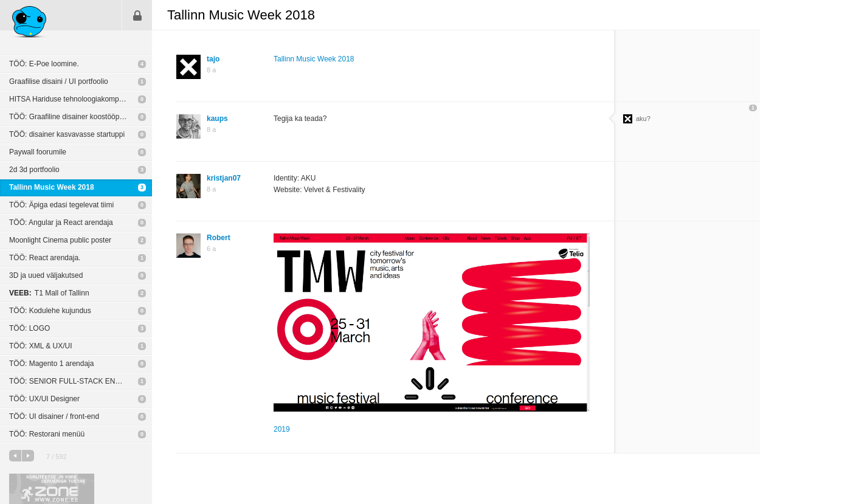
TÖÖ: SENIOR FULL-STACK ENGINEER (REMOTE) (81, 381)
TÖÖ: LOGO (29, 328)
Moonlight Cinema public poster (60, 240)
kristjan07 (224, 178)
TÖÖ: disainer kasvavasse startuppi (67, 134)
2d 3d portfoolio (34, 170)
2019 (282, 429)
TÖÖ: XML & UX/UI (41, 346)
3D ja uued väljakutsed (46, 275)
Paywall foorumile (38, 152)
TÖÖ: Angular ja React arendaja (61, 223)
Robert (219, 238)
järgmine (28, 456)
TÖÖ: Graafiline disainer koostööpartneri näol (81, 117)
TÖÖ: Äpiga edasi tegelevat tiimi (61, 205)
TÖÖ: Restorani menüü (47, 434)
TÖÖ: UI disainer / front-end (54, 416)
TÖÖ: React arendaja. (45, 258)
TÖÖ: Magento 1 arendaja (51, 364)
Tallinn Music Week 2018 (52, 187)
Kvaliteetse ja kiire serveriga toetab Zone (52, 489)
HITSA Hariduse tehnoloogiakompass (70, 99)
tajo (213, 59)
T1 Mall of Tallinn (49, 293)
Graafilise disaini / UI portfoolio (59, 81)
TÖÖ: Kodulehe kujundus (50, 311)
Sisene (137, 15)
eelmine (15, 456)
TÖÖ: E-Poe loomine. (44, 64)
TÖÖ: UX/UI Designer (44, 399)
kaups (217, 119)
